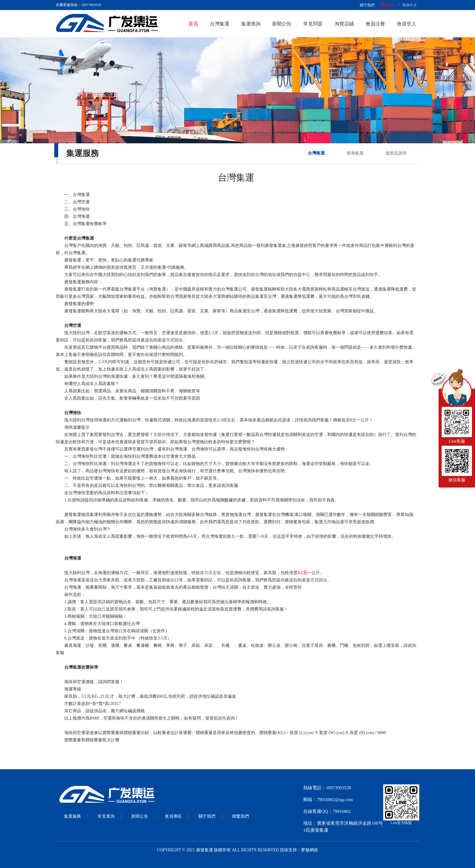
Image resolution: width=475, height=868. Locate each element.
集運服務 (72, 816)
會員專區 (173, 816)
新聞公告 (282, 24)
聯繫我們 (241, 816)
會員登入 (407, 24)
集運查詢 (251, 24)
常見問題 (313, 24)
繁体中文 (387, 5)
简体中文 (410, 5)
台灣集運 (220, 24)
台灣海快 (81, 209)
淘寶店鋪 (344, 24)
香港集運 (355, 153)
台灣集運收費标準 (90, 224)
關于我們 (367, 5)
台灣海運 (81, 216)
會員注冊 (375, 24)
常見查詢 (106, 816)
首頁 (193, 24)
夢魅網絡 (310, 850)
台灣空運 (81, 202)
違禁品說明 (396, 153)
